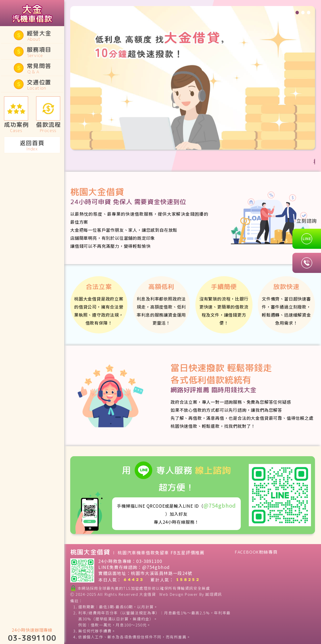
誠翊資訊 (213, 594)
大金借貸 (147, 594)
